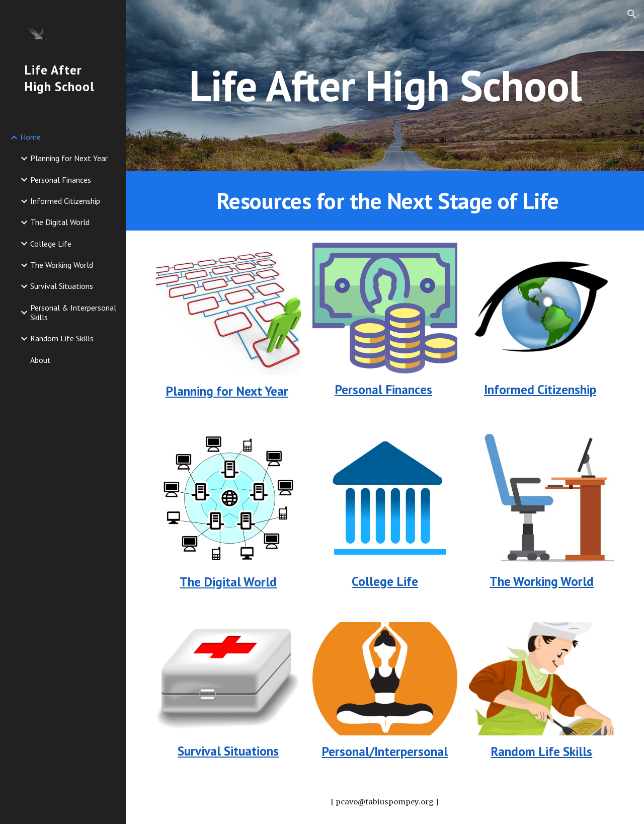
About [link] (41, 360)
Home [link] (30, 137)
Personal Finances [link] (61, 180)
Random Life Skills (541, 751)
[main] (385, 85)
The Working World (542, 581)
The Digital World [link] (60, 222)
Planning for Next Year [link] (69, 158)
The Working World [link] (62, 265)
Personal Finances (383, 389)
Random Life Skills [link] (62, 338)
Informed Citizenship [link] (65, 201)
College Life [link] (51, 244)
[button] (632, 14)
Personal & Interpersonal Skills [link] (73, 312)
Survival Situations (228, 751)
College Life (385, 581)
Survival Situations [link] (62, 286)
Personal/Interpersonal (385, 751)
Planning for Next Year (227, 391)
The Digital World (228, 582)
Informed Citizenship (540, 389)
